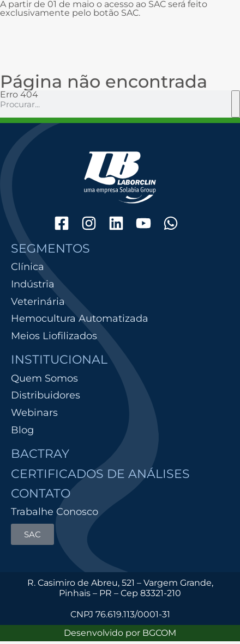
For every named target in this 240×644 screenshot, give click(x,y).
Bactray (40, 454)
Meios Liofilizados (54, 336)
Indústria (33, 284)
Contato (41, 493)
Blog (22, 430)
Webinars (34, 413)
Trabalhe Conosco (55, 512)
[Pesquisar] (236, 104)
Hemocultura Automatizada (80, 319)
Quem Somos (44, 378)
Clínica (28, 267)
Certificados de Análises (100, 474)
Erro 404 (19, 94)
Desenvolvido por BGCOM (120, 633)
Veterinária (38, 302)
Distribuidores (46, 395)
